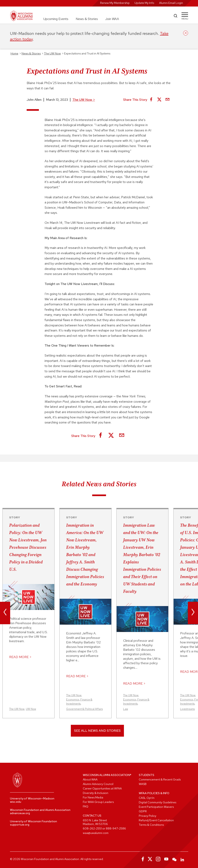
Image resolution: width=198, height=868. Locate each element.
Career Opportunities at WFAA (102, 788)
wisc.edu (16, 802)
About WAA (90, 779)
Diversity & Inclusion (96, 793)
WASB (143, 784)
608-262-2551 (92, 828)
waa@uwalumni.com (96, 833)
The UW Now (84, 100)
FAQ (86, 806)
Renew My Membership (115, 3)
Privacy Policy (148, 816)
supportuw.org (20, 825)
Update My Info (144, 3)
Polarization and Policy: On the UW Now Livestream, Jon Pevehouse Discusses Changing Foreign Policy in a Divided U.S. (28, 547)
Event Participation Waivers (156, 807)
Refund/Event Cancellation (156, 820)
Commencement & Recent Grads (160, 779)
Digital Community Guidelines (158, 802)
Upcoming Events (56, 19)
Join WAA (112, 19)
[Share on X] (159, 100)
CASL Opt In (147, 798)
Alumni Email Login (171, 3)
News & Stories (87, 19)
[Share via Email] (167, 100)
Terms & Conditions (151, 825)
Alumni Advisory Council (98, 784)
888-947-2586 (116, 828)
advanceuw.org (20, 813)
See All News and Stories (97, 731)
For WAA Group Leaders (98, 802)
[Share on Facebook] (151, 100)
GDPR (143, 811)
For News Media (93, 797)
